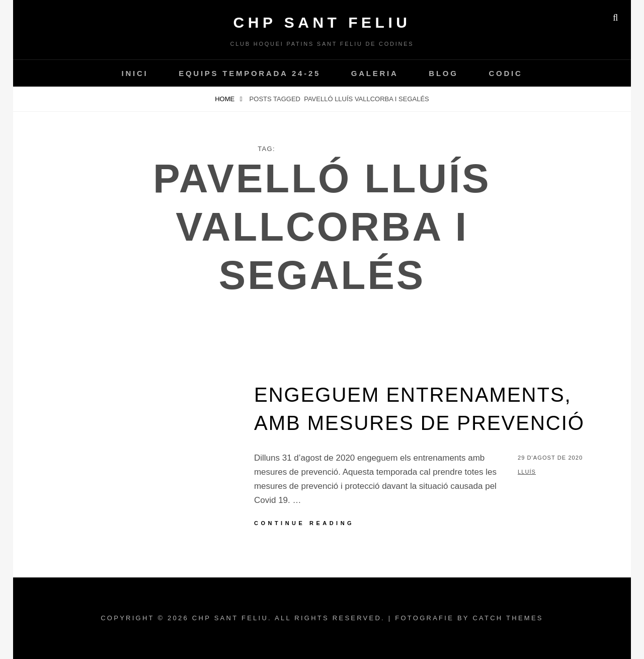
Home (226, 99)
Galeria (375, 73)
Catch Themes (508, 618)
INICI (135, 73)
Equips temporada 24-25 (250, 73)
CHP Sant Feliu (322, 22)
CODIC (505, 73)
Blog (443, 73)
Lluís (527, 472)
